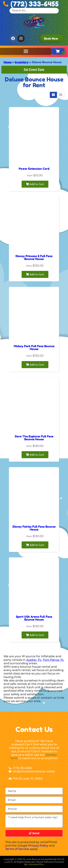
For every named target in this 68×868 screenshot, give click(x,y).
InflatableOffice (36, 864)
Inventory (22, 62)
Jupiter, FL (34, 660)
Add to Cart (35, 184)
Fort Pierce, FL (54, 660)
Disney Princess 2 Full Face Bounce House (34, 257)
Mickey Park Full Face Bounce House (34, 348)
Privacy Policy (38, 846)
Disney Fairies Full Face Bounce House (34, 528)
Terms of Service (17, 849)
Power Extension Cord (34, 169)
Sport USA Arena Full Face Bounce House (34, 618)
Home (7, 62)
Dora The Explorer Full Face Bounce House (34, 438)
